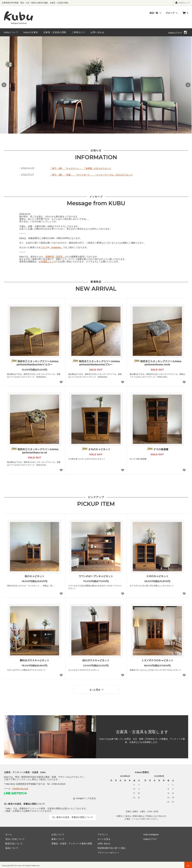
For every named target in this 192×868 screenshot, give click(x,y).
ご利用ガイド (78, 32)
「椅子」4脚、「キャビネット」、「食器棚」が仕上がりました (81, 168)
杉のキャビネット (35, 576)
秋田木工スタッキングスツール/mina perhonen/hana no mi (35, 451)
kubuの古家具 (31, 32)
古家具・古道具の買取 (55, 32)
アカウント (183, 3)
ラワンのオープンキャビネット (96, 576)
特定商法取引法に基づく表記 (110, 847)
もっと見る (97, 689)
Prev (4, 85)
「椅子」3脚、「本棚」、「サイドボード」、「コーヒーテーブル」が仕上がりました (91, 175)
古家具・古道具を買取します (142, 730)
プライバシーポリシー (107, 851)
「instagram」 (56, 247)
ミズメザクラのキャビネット (157, 660)
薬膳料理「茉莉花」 (55, 257)
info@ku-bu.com (20, 787)
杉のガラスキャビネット (96, 660)
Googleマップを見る (86, 797)
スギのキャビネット (157, 576)
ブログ (44, 247)
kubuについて (11, 32)
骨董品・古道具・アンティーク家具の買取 (70, 842)
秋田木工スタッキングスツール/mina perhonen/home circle (157, 363)
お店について (56, 833)
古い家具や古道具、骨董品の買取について (73, 816)
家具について (56, 838)
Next (188, 85)
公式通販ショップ (47, 262)
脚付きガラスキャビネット (35, 660)
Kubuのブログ (175, 33)
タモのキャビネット (96, 449)
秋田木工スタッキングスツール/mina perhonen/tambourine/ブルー (96, 363)
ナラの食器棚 (157, 449)
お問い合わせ (97, 32)
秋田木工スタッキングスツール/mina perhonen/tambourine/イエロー (35, 363)
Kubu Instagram (150, 833)
